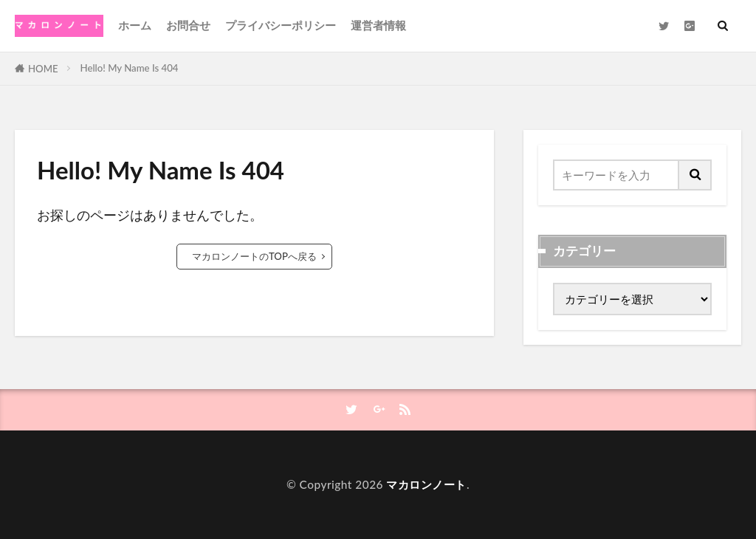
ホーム (135, 25)
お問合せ (188, 25)
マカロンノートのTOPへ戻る (254, 256)
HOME (43, 69)
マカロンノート (426, 484)
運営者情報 (378, 25)
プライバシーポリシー (281, 25)
